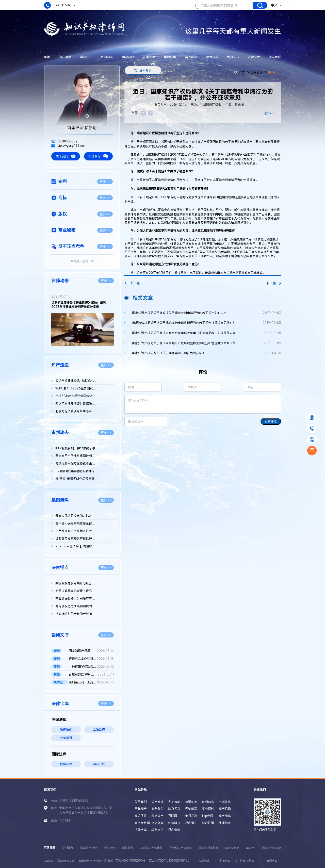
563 (271, 113)
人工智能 (174, 802)
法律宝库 (254, 57)
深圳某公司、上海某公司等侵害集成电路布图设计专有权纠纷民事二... (91, 682)
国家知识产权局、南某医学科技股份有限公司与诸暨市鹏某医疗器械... (91, 651)
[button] (78, 341)
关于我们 (66, 156)
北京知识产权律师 (151, 848)
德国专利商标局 (271, 848)
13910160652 (60, 5)
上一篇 (132, 283)
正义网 (250, 848)
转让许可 (208, 823)
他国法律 (66, 764)
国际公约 (99, 764)
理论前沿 (128, 57)
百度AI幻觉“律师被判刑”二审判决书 (91, 675)
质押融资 (225, 823)
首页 (47, 57)
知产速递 (65, 57)
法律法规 (66, 729)
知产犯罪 (225, 809)
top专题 (207, 816)
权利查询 (174, 830)
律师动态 (212, 57)
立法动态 (99, 729)
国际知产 (86, 57)
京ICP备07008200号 (130, 860)
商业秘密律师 (89, 848)
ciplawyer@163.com (69, 145)
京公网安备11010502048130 (169, 860)
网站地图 (275, 57)
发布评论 (271, 421)
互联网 (173, 816)
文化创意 (157, 823)
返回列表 (145, 70)
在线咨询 (98, 156)
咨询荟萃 (225, 802)
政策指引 (66, 738)
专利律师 (68, 848)
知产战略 (225, 816)
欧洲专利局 (232, 848)
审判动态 (107, 57)
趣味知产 (157, 816)
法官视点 (149, 57)
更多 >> (105, 182)
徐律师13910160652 (74, 800)
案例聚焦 (170, 57)
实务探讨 (191, 57)
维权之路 (191, 816)
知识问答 (141, 816)
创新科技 (174, 823)
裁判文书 (233, 57)
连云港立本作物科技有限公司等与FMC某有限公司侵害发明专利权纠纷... (91, 659)
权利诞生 (191, 823)
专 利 (272, 73)
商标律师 (128, 848)
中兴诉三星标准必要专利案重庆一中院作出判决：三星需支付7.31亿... (91, 667)
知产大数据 (142, 823)
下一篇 (273, 283)
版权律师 (109, 848)
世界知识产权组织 (181, 848)
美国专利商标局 (209, 848)
